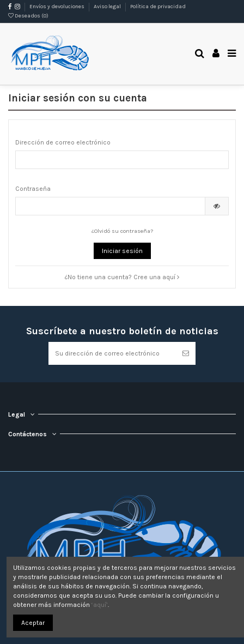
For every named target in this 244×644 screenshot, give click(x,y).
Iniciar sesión (122, 251)
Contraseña (33, 189)
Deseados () (28, 16)
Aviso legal (108, 7)
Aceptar (33, 623)
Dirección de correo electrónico (63, 142)
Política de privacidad (158, 7)
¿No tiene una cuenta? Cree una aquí (122, 277)
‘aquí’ (100, 605)
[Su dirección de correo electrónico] (112, 353)
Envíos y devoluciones (57, 7)
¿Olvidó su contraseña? (122, 231)
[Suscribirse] (186, 353)
